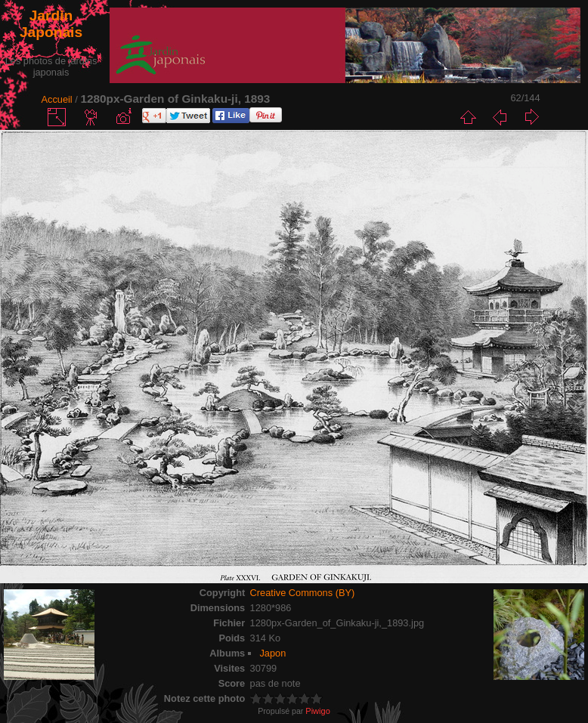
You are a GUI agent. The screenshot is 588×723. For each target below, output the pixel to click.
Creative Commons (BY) (303, 593)
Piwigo (317, 711)
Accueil (56, 99)
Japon (272, 653)
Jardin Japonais (51, 24)
